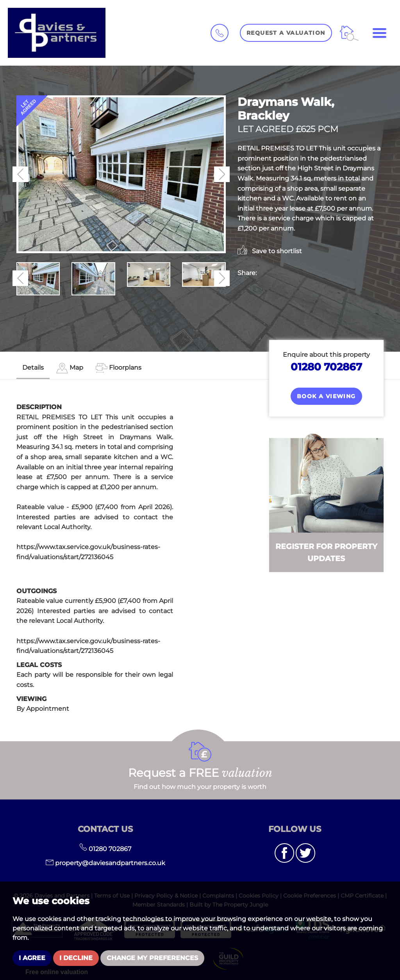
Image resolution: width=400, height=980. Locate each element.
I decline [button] (76, 958)
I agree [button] (32, 958)
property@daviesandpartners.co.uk (105, 863)
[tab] (70, 368)
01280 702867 (326, 367)
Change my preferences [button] (152, 958)
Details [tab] (33, 367)
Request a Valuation (286, 33)
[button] (20, 174)
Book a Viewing (326, 396)
